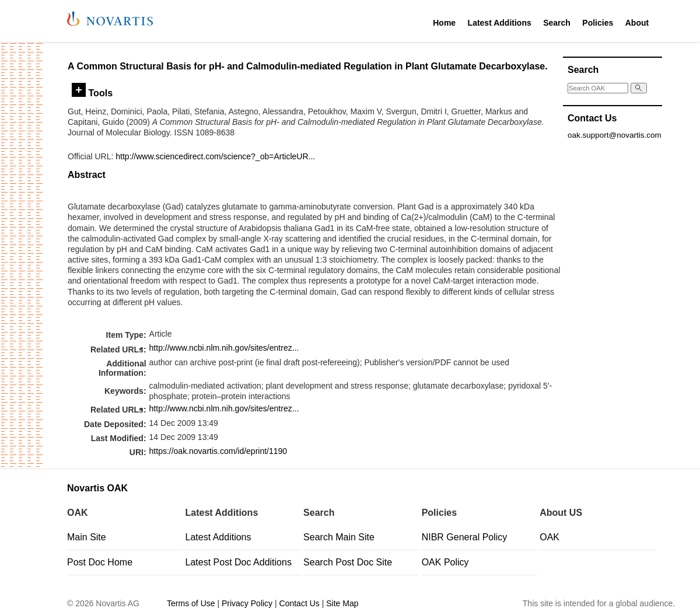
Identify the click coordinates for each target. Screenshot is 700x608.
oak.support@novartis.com (615, 135)
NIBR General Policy (465, 537)
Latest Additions (500, 23)
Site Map (342, 603)
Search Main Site (339, 537)
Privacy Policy (247, 603)
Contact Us (300, 603)
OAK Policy (445, 562)
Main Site (87, 537)
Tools (92, 93)
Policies (598, 23)
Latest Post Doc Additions (239, 562)
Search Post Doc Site (348, 562)
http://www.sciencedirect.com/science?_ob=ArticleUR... (215, 156)
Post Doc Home (100, 562)
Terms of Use (191, 603)
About (637, 23)
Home (444, 23)
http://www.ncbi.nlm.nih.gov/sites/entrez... (224, 348)
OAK (549, 537)
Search (557, 23)
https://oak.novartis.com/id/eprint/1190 (218, 451)
